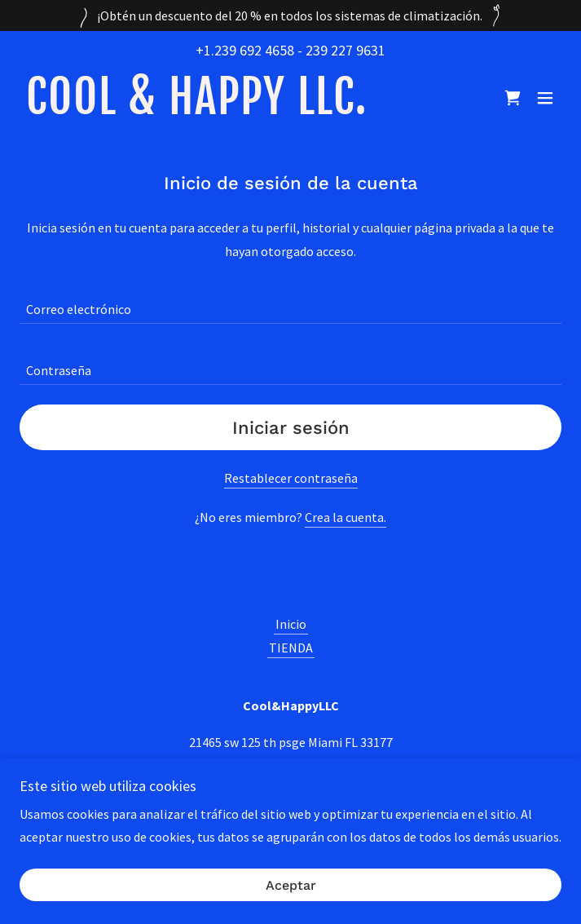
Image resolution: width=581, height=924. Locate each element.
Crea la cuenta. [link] (346, 517)
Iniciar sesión (291, 428)
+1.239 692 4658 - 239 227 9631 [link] (290, 50)
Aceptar (291, 885)
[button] (545, 98)
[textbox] (290, 303)
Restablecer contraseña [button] (291, 478)
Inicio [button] (291, 624)
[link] (194, 109)
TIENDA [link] (291, 648)
